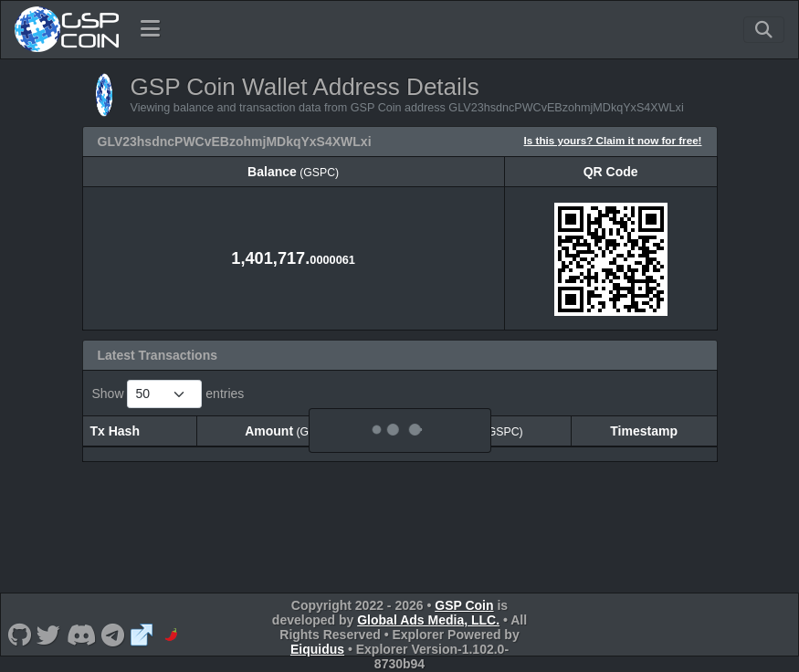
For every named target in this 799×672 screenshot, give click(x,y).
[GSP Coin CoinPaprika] (171, 635)
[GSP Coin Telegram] (113, 635)
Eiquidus (317, 649)
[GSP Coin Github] (19, 635)
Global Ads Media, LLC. (428, 620)
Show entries (168, 394)
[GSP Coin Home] (66, 29)
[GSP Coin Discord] (81, 635)
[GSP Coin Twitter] (49, 635)
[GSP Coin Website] (142, 635)
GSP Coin (464, 605)
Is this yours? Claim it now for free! (613, 140)
